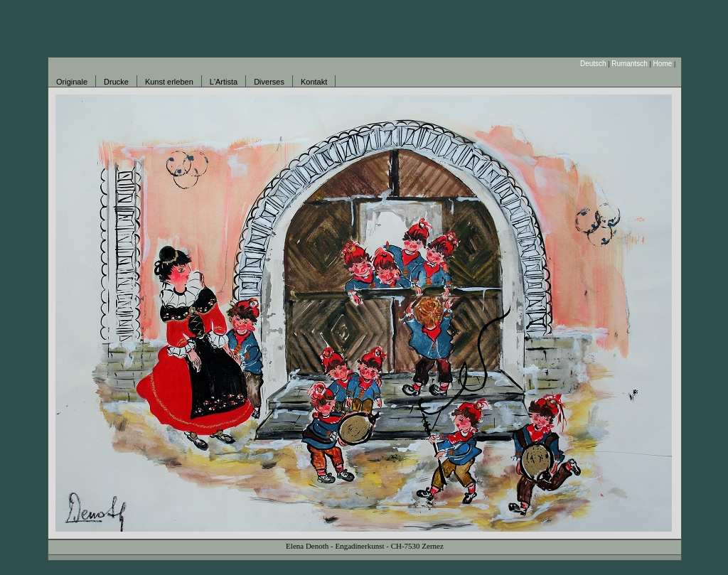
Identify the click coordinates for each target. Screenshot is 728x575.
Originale (72, 82)
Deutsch (593, 64)
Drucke (116, 82)
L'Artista (224, 82)
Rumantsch (630, 64)
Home (663, 64)
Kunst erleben (169, 82)
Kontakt (314, 82)
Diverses (269, 82)
